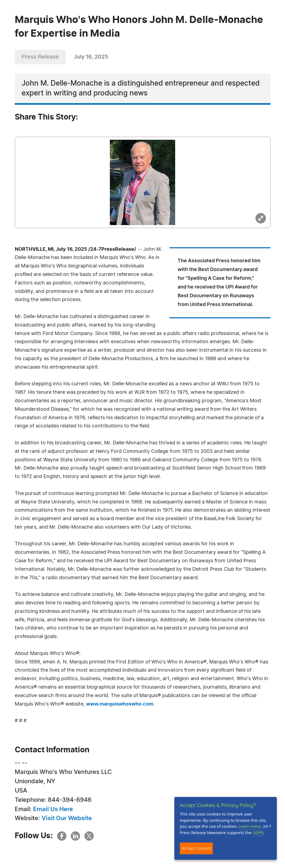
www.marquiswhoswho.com (120, 704)
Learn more (250, 826)
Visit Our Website (67, 818)
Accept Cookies (196, 848)
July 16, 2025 (91, 57)
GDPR (258, 832)
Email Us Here (53, 809)
